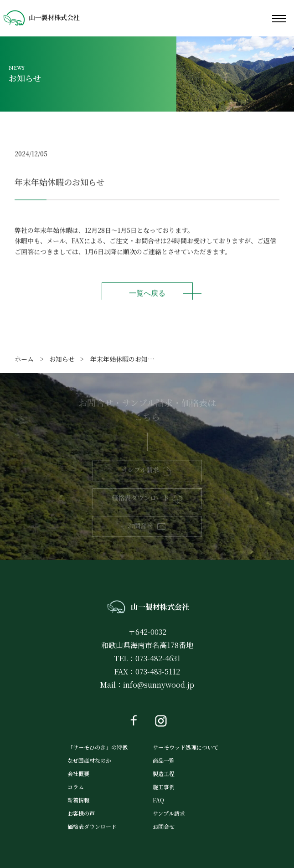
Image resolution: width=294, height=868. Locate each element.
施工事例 (164, 787)
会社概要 (78, 774)
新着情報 (78, 800)
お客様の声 (81, 813)
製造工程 (164, 774)
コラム (76, 787)
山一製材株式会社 (41, 17)
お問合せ (140, 526)
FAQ (158, 800)
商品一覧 (164, 760)
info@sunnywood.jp (159, 685)
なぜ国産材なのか (89, 760)
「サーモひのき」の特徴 (98, 747)
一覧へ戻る (147, 294)
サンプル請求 (140, 470)
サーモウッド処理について (186, 747)
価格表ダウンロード (140, 498)
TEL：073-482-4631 (147, 658)
